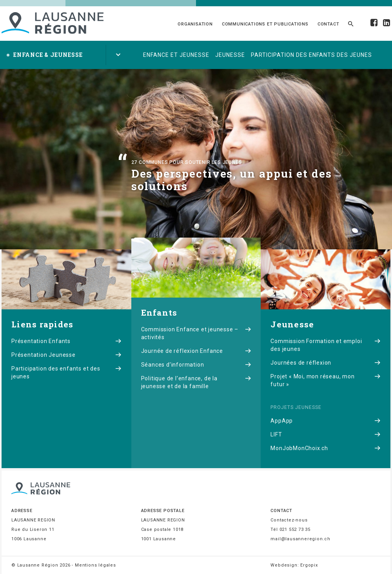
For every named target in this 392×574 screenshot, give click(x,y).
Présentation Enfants (66, 341)
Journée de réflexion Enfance (196, 351)
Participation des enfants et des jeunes (66, 372)
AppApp (326, 421)
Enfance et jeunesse (176, 55)
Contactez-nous (289, 520)
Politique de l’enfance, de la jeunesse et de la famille (196, 382)
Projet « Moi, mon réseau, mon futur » (326, 380)
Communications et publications (265, 24)
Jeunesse (230, 55)
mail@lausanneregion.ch (300, 539)
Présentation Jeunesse (66, 355)
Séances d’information (196, 365)
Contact (328, 24)
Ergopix (309, 565)
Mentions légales (95, 565)
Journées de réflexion (326, 363)
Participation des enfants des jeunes (311, 55)
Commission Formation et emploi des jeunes (326, 345)
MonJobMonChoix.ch (326, 448)
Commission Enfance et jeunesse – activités (196, 333)
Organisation (195, 24)
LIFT (326, 434)
